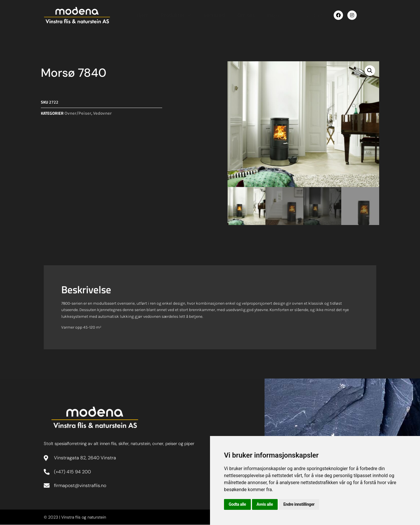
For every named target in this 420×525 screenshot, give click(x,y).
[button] (370, 71)
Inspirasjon (275, 15)
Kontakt (308, 15)
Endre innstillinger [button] (299, 504)
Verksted (211, 15)
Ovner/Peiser (78, 113)
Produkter (174, 15)
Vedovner (102, 113)
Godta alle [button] (237, 504)
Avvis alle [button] (265, 504)
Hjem (141, 15)
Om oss (242, 15)
